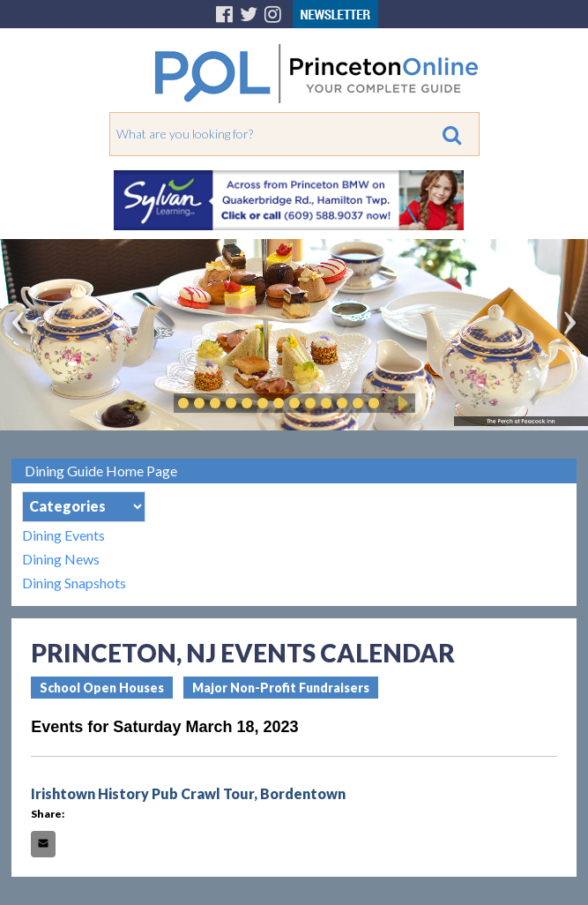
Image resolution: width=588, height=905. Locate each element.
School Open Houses (102, 688)
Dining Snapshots (74, 583)
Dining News (61, 559)
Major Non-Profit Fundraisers (281, 688)
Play (400, 403)
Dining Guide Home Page (101, 471)
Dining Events (63, 535)
